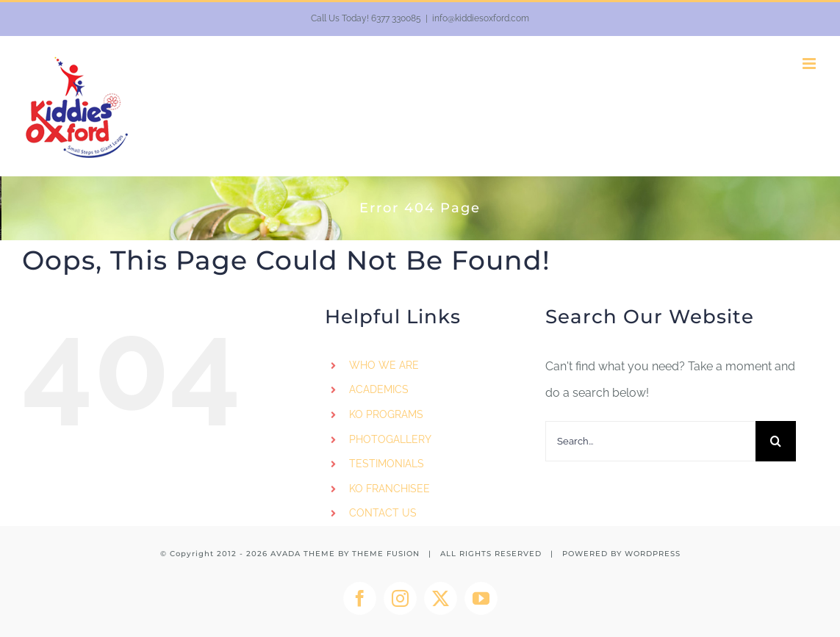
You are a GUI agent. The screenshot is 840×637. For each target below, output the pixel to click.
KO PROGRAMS (386, 414)
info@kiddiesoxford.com (481, 18)
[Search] (776, 441)
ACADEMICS (379, 389)
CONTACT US (383, 513)
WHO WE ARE (384, 365)
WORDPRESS (653, 554)
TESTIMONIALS (387, 464)
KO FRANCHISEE (390, 489)
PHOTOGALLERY (390, 439)
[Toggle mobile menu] (810, 64)
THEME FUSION (386, 554)
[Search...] (650, 441)
